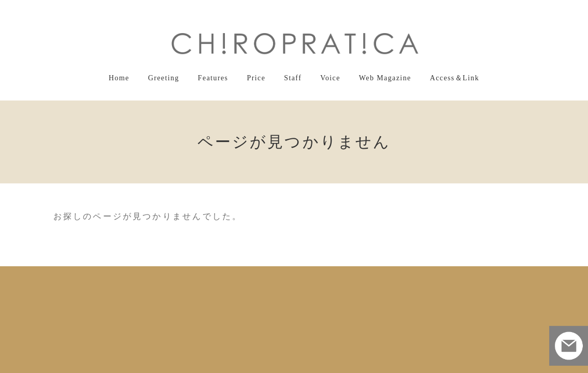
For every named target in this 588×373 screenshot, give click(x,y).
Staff (296, 276)
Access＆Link (434, 276)
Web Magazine (377, 276)
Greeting (183, 276)
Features (226, 276)
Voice (330, 276)
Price (263, 276)
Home (144, 276)
